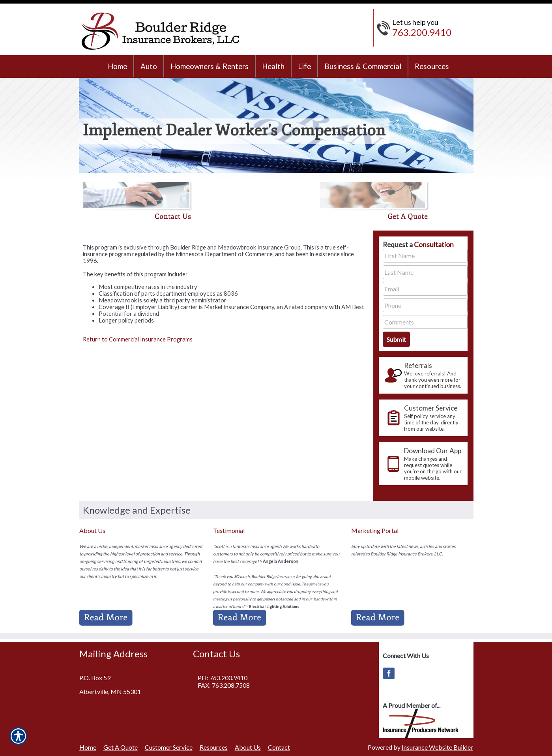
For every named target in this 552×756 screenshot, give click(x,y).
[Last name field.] (425, 272)
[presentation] (423, 375)
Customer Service (169, 747)
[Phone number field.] (425, 305)
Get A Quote (121, 747)
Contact (279, 747)
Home (88, 747)
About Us (248, 747)
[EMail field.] (425, 289)
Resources (214, 747)
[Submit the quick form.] (396, 339)
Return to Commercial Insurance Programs (138, 339)
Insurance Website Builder (437, 747)
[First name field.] (425, 256)
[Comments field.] (425, 322)
